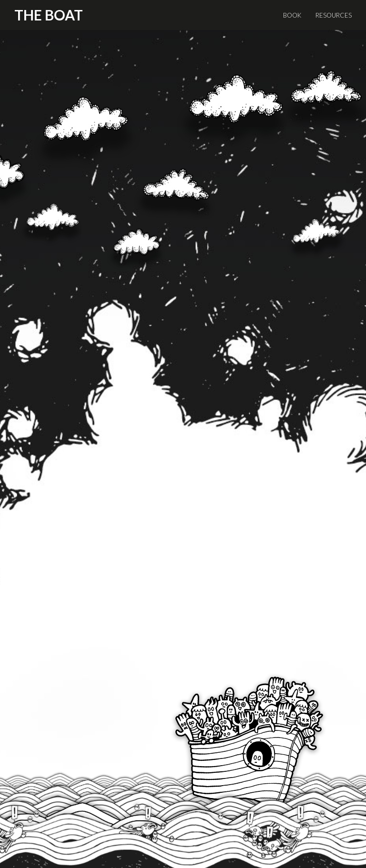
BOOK (292, 15)
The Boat (49, 15)
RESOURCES (334, 15)
